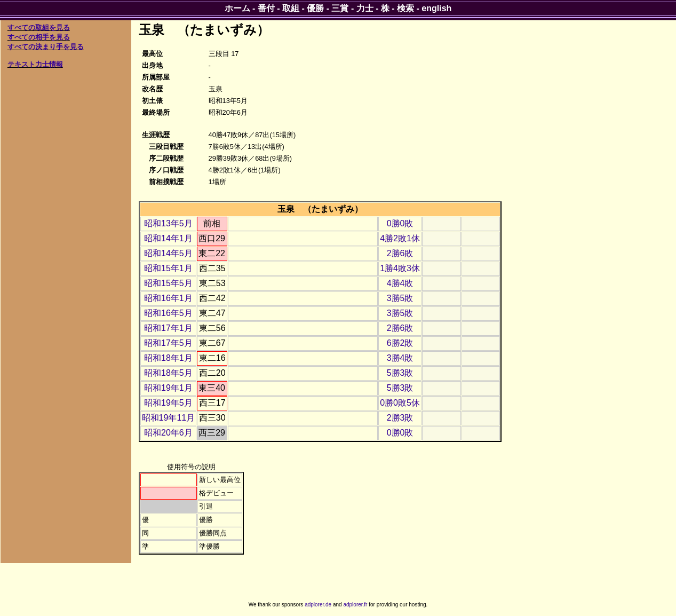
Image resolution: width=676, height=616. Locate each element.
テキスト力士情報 (35, 64)
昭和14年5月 (168, 253)
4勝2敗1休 (400, 238)
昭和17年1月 (168, 328)
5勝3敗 (400, 373)
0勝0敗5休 (400, 403)
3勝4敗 (400, 358)
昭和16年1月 (168, 298)
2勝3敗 (400, 418)
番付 (266, 8)
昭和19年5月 (168, 403)
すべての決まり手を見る (46, 47)
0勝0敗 (400, 223)
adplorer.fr (355, 605)
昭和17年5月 (168, 343)
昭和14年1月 (168, 238)
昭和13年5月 (168, 223)
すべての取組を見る (39, 27)
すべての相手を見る (39, 37)
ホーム (237, 8)
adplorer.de (318, 605)
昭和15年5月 (168, 283)
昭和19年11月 (169, 418)
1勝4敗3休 (400, 268)
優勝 (315, 8)
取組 (291, 8)
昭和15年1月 (168, 268)
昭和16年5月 (168, 313)
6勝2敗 (400, 343)
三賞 (340, 8)
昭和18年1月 (168, 358)
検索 (405, 8)
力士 (365, 8)
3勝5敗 (400, 298)
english (436, 8)
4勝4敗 (400, 283)
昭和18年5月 (168, 373)
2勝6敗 (400, 253)
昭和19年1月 (168, 388)
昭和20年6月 (168, 433)
